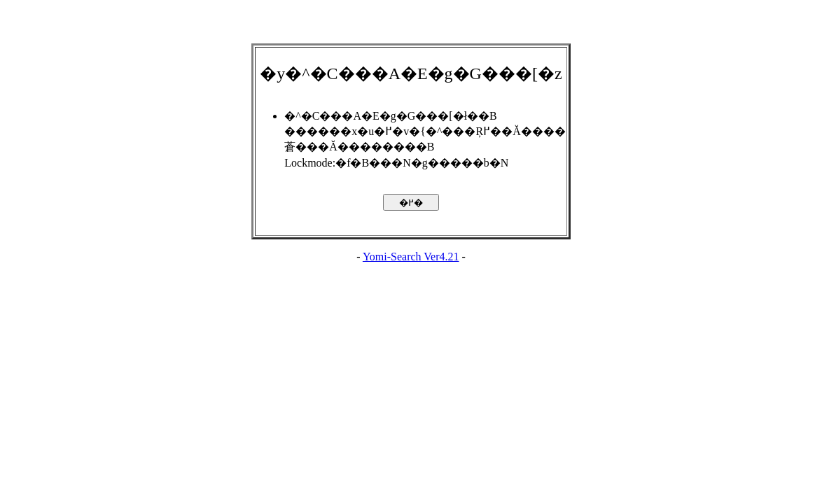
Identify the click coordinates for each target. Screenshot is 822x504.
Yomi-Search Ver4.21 (411, 257)
